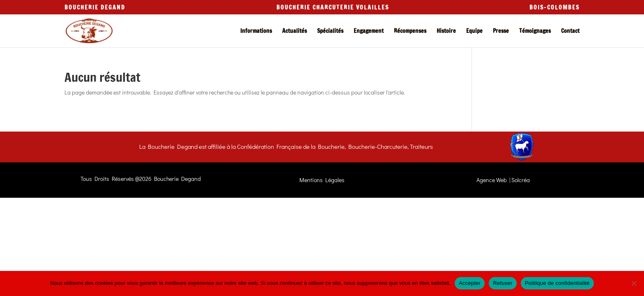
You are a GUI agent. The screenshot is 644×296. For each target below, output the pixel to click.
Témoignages (535, 31)
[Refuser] (634, 283)
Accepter (470, 283)
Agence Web (492, 180)
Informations (256, 31)
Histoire (446, 31)
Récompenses (410, 31)
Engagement (369, 31)
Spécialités (330, 31)
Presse (501, 31)
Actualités (294, 31)
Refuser (503, 283)
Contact (570, 31)
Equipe (474, 31)
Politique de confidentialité (557, 283)
